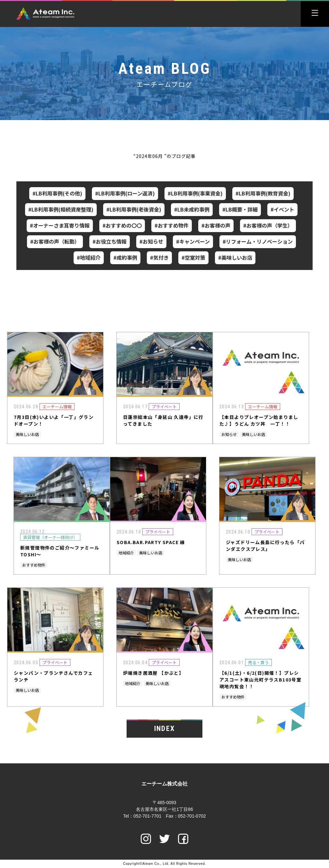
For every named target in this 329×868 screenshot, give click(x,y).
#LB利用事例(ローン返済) (125, 193)
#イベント (282, 209)
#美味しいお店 (235, 257)
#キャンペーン (193, 241)
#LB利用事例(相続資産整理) (61, 209)
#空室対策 (193, 257)
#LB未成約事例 (192, 209)
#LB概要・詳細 (240, 209)
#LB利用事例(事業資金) (195, 193)
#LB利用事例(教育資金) (263, 193)
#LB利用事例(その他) (57, 193)
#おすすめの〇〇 (122, 225)
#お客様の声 (216, 225)
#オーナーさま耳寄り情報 (60, 225)
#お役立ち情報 (110, 241)
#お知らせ (151, 241)
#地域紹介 (89, 257)
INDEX (164, 729)
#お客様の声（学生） (268, 225)
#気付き (159, 257)
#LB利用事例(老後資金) (134, 209)
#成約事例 (125, 257)
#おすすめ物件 (172, 225)
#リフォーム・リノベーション (258, 241)
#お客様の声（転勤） (55, 241)
